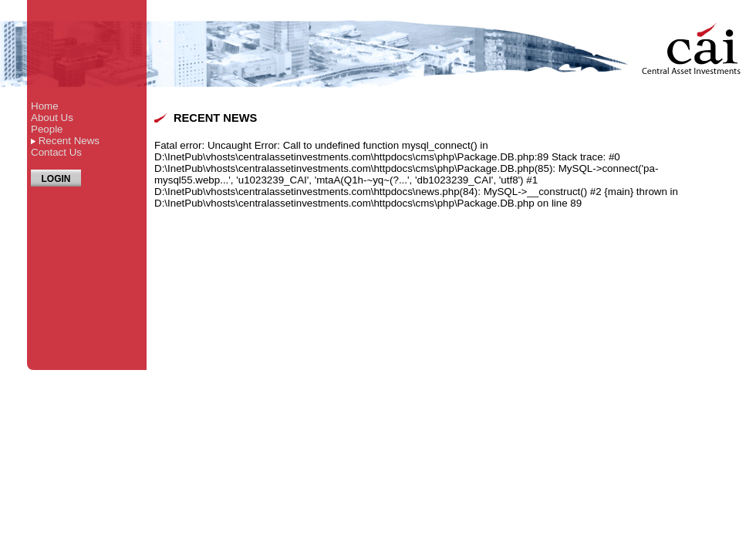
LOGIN (56, 179)
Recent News (69, 141)
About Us (52, 118)
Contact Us (56, 152)
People (47, 129)
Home (45, 106)
